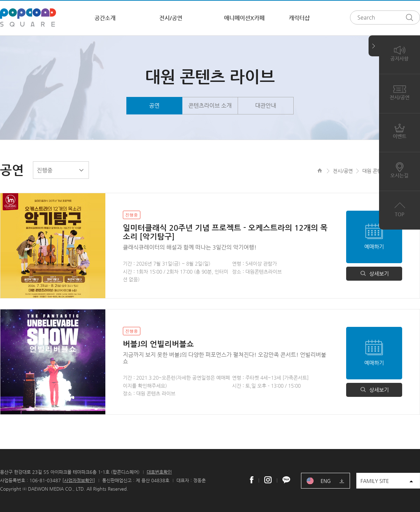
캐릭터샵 (299, 18)
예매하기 (374, 247)
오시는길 (399, 170)
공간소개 (105, 18)
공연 (154, 106)
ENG (326, 481)
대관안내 (266, 106)
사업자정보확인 (79, 480)
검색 (411, 17)
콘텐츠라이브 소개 (210, 106)
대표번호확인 (159, 472)
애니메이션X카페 (244, 18)
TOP (400, 209)
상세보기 (374, 273)
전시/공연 (171, 18)
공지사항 (399, 53)
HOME (320, 171)
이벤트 (400, 131)
